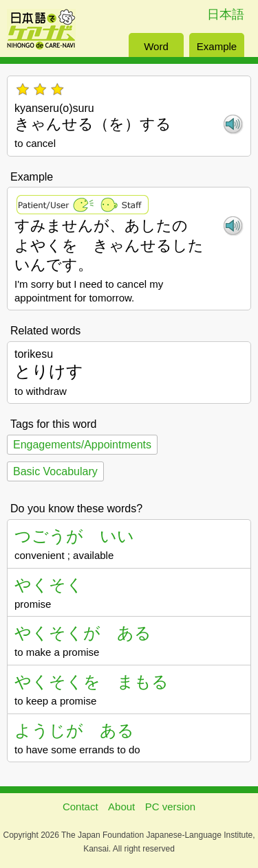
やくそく (49, 585)
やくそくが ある (83, 633)
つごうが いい (74, 536)
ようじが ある (74, 730)
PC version (170, 807)
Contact (80, 807)
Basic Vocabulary (55, 471)
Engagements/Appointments (82, 445)
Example (217, 46)
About (121, 807)
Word (156, 46)
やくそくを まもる (92, 682)
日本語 (226, 14)
